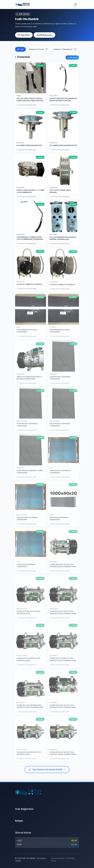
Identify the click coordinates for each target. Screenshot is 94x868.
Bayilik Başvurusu (44, 35)
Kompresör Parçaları (39, 49)
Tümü (20, 49)
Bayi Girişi (24, 35)
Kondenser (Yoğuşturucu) (65, 49)
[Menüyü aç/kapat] (75, 4)
